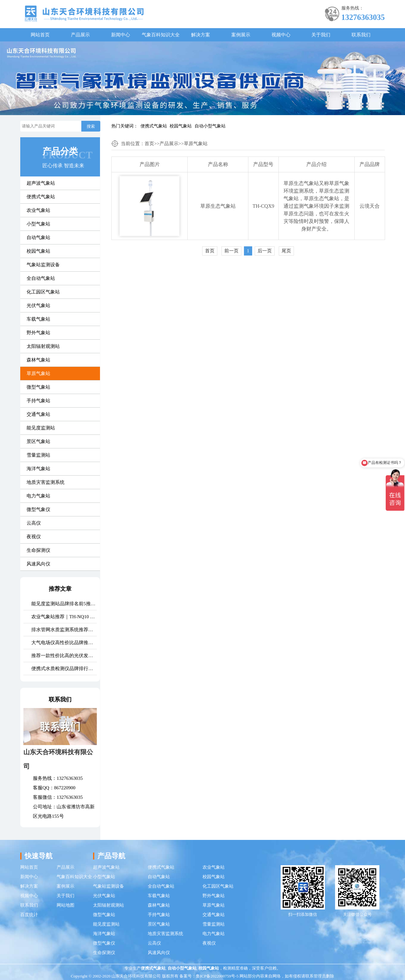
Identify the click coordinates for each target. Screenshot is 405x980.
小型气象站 (38, 224)
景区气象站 (38, 441)
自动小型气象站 (210, 126)
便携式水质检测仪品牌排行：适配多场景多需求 (64, 669)
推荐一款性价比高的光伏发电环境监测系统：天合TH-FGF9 (64, 656)
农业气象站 (38, 210)
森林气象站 (38, 360)
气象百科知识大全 (161, 35)
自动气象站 (38, 237)
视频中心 (281, 35)
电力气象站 (38, 496)
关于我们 (321, 35)
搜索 (91, 126)
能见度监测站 (41, 428)
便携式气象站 (154, 126)
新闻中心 (121, 35)
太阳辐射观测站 (43, 346)
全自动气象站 (41, 278)
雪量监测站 (38, 455)
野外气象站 (38, 333)
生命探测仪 (38, 550)
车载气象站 (38, 319)
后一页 (265, 251)
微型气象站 (38, 387)
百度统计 (29, 915)
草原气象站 (38, 373)
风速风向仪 (38, 564)
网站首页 (40, 35)
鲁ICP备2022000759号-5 (217, 976)
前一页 (231, 251)
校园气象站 (181, 126)
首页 (149, 144)
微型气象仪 (38, 509)
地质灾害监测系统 (46, 482)
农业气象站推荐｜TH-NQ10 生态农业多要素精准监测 (64, 617)
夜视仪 (34, 537)
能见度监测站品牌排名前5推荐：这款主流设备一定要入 (64, 604)
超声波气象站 (41, 183)
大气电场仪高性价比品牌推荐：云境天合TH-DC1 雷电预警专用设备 (64, 643)
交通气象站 (38, 414)
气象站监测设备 (43, 265)
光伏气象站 (38, 305)
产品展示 (80, 35)
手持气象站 (38, 401)
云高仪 (34, 523)
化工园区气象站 (43, 292)
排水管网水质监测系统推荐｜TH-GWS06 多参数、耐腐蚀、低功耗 (64, 630)
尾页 (286, 251)
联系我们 (361, 35)
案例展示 (241, 35)
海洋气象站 (38, 469)
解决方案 (201, 35)
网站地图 (65, 905)
